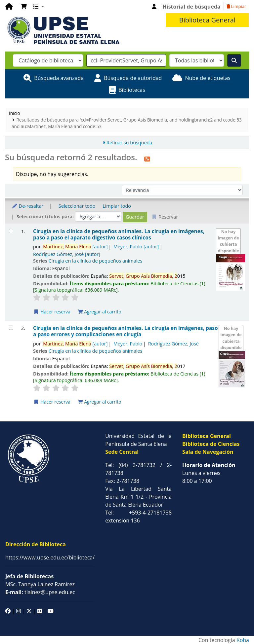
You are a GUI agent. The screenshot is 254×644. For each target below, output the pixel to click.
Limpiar (236, 6)
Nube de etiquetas (208, 78)
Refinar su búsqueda (129, 143)
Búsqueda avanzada (59, 78)
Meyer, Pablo (136, 247)
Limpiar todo (117, 206)
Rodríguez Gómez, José (67, 254)
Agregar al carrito (100, 312)
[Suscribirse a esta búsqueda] (147, 158)
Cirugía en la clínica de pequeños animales (95, 261)
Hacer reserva (52, 312)
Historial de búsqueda (192, 7)
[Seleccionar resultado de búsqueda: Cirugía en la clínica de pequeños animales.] (11, 231)
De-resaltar (27, 206)
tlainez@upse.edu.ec (40, 592)
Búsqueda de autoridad (133, 78)
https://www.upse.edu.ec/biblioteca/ (50, 557)
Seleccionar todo (77, 206)
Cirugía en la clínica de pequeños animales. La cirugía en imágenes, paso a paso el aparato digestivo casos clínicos (119, 235)
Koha (243, 640)
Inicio (15, 113)
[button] (24, 7)
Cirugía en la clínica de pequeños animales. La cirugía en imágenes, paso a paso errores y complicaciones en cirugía (126, 331)
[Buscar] (234, 60)
